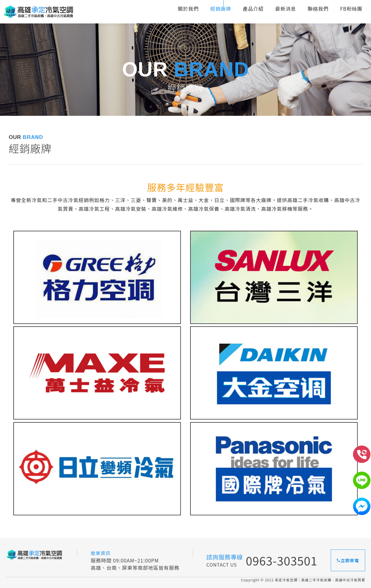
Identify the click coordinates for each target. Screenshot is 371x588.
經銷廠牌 (221, 9)
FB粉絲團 (351, 9)
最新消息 (285, 9)
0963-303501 (282, 560)
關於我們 (188, 9)
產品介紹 (253, 9)
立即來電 (348, 560)
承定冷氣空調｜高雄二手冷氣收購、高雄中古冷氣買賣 (39, 12)
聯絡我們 (318, 9)
